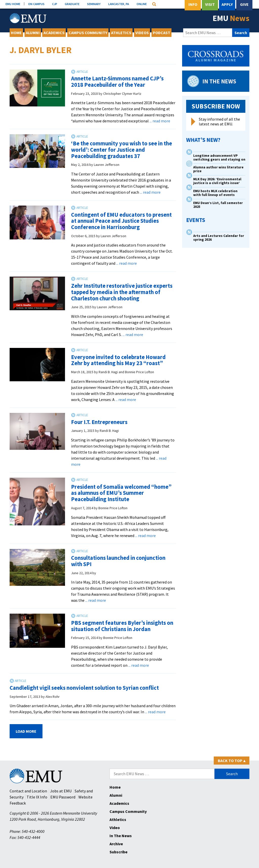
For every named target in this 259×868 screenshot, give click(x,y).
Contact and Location (28, 791)
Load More (26, 731)
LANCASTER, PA (119, 4)
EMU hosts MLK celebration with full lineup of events (215, 193)
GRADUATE (72, 4)
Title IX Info (37, 797)
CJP (55, 4)
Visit (210, 4)
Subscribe (118, 852)
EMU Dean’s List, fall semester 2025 (218, 205)
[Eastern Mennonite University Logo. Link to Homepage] (28, 18)
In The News (121, 836)
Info (193, 4)
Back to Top (232, 761)
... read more (160, 121)
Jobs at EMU (61, 791)
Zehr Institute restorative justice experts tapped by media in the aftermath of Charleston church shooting (122, 292)
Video (115, 828)
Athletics (121, 33)
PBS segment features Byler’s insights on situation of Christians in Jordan (122, 626)
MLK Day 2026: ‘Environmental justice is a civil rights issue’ (217, 181)
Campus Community (88, 33)
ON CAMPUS (36, 4)
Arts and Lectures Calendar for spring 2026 (219, 238)
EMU (231, 18)
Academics (54, 33)
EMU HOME (13, 4)
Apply (227, 4)
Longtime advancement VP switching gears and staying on (219, 158)
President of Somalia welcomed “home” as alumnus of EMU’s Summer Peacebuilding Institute (121, 493)
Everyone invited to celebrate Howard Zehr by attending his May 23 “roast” (118, 360)
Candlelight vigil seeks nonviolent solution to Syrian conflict (84, 688)
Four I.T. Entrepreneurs (99, 422)
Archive (116, 844)
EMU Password (63, 797)
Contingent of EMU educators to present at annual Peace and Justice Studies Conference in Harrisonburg (121, 221)
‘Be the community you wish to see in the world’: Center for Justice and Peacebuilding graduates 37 (122, 150)
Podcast (161, 33)
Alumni (33, 33)
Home (16, 33)
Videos (142, 33)
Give (244, 4)
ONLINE (142, 4)
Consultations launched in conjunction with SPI (118, 561)
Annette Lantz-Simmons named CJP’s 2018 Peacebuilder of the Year (117, 82)
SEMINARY (94, 4)
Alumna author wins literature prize (218, 169)
